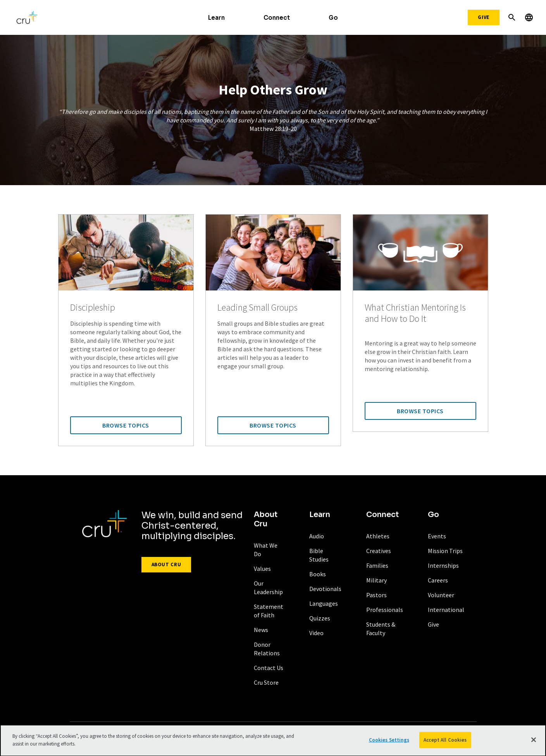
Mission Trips (445, 551)
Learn (216, 18)
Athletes (378, 536)
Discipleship (93, 308)
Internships (443, 565)
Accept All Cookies (445, 742)
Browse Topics (126, 425)
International (446, 610)
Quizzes (320, 618)
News (261, 630)
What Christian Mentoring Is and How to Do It (415, 313)
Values (262, 569)
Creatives (379, 551)
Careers (438, 580)
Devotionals (325, 589)
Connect (277, 18)
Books (318, 574)
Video (316, 633)
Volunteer (441, 595)
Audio (317, 536)
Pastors (376, 595)
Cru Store (266, 682)
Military (376, 580)
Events (437, 536)
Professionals (385, 610)
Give (484, 17)
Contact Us (269, 668)
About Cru (166, 564)
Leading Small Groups (257, 308)
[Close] (534, 742)
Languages (324, 603)
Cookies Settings (389, 742)
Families (377, 565)
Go (333, 18)
